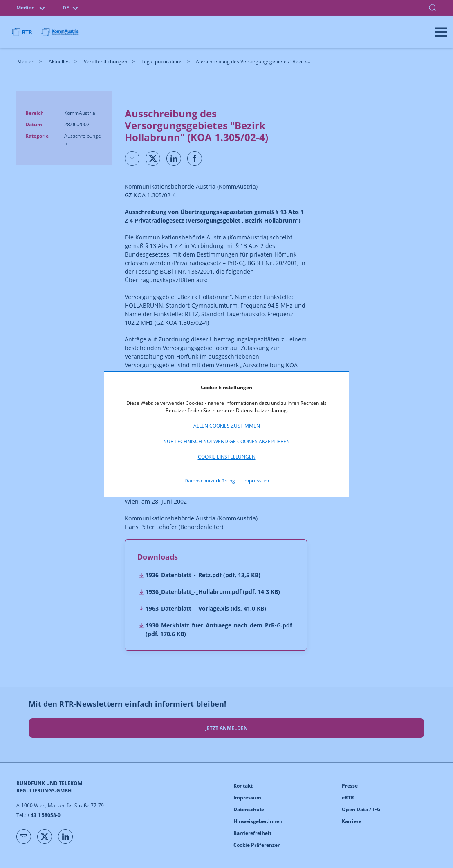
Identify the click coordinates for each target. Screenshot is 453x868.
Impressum (256, 481)
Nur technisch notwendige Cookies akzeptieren (226, 441)
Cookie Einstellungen (227, 457)
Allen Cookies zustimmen (227, 426)
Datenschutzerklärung (210, 481)
